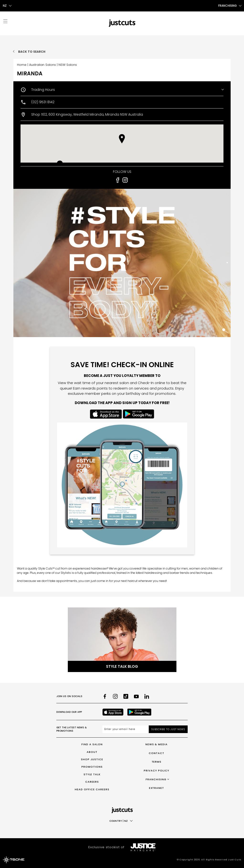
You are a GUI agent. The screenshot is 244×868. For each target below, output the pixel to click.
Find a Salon (92, 744)
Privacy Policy (156, 770)
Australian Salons (42, 65)
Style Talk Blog (122, 666)
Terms (157, 762)
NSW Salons (68, 65)
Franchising (156, 779)
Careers (92, 782)
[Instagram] (115, 696)
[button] (122, 139)
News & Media (157, 744)
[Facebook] (105, 696)
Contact (156, 753)
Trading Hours (43, 90)
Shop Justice (92, 759)
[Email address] (126, 729)
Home (22, 65)
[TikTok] (126, 696)
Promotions (92, 767)
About (92, 752)
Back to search (32, 52)
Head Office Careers (92, 789)
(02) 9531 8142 (43, 102)
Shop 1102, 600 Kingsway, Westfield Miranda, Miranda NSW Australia (87, 114)
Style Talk (92, 774)
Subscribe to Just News (168, 729)
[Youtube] (136, 696)
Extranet (157, 788)
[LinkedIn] (147, 696)
